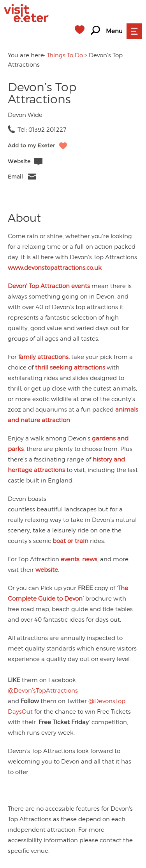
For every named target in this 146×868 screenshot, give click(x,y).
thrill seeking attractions (70, 368)
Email (15, 177)
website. (47, 570)
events (70, 559)
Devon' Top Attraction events (49, 286)
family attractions (43, 357)
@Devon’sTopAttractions (43, 691)
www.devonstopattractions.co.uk (55, 268)
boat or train (70, 541)
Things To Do (65, 55)
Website (19, 162)
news (90, 559)
